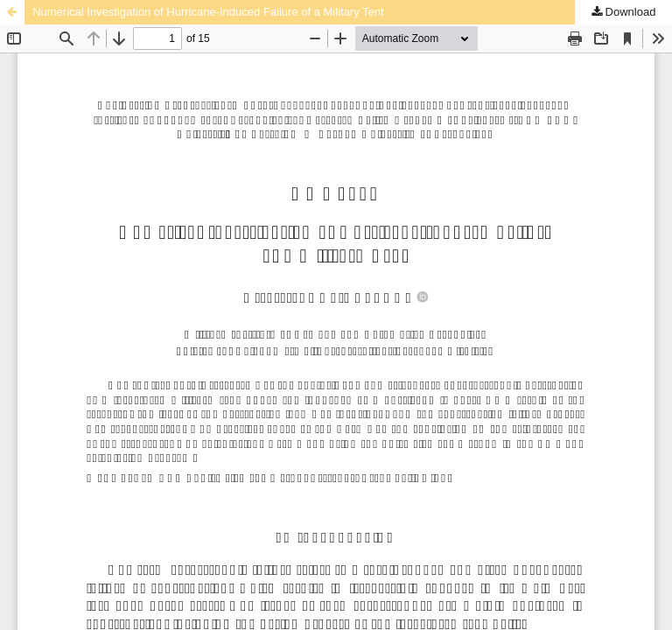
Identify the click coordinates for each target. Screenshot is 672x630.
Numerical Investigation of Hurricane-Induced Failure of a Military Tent (208, 12)
